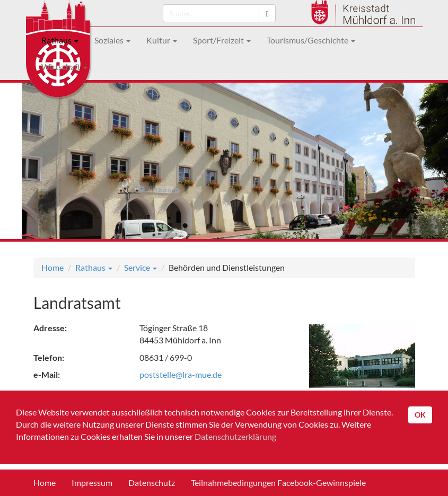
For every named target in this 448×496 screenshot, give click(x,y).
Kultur (162, 40)
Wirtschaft (64, 67)
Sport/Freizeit (222, 40)
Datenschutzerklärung (235, 436)
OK (420, 415)
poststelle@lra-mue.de (181, 374)
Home (52, 267)
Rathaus (60, 40)
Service (140, 267)
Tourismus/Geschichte (311, 40)
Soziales (112, 40)
